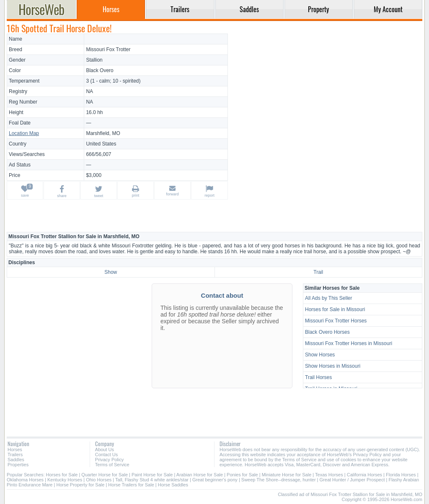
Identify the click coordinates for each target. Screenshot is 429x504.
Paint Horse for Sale (152, 475)
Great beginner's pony (215, 480)
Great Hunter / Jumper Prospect (352, 480)
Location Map (24, 133)
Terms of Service (112, 465)
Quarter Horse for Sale (105, 475)
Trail (318, 272)
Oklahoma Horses (25, 480)
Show (111, 272)
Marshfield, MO (103, 133)
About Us (105, 449)
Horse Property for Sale (80, 485)
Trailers (15, 455)
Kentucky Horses (65, 480)
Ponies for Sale (242, 475)
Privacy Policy (109, 460)
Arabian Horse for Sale (200, 475)
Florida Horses (401, 475)
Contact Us (106, 455)
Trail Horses (318, 377)
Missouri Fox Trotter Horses (336, 321)
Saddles (16, 460)
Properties (18, 465)
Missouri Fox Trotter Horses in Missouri (349, 343)
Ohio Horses (99, 480)
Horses (15, 449)
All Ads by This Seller (329, 298)
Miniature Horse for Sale (287, 475)
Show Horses (320, 355)
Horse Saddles (173, 485)
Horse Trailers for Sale (131, 485)
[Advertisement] (326, 92)
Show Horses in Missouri (333, 366)
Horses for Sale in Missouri (335, 309)
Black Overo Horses (327, 332)
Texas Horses (329, 475)
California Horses (364, 475)
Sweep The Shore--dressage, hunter (279, 480)
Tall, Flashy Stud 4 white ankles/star (152, 480)
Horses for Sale (62, 475)
